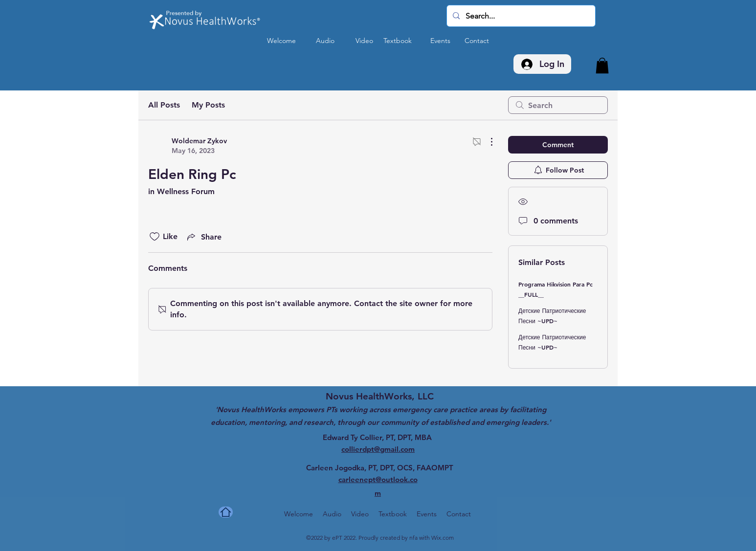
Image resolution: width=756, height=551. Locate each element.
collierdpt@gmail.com (378, 449)
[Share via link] (203, 237)
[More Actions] (487, 142)
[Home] (226, 512)
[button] (602, 66)
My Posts (208, 105)
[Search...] (520, 16)
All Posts (164, 105)
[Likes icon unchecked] (155, 237)
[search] (558, 105)
